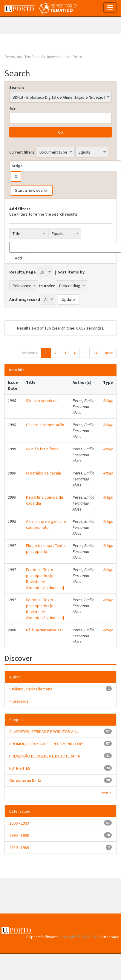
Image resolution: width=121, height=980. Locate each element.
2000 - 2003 (19, 823)
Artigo (108, 401)
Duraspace (110, 937)
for (12, 109)
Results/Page (23, 272)
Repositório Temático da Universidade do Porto (43, 57)
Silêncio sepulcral (42, 401)
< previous (19, 701)
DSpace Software (42, 937)
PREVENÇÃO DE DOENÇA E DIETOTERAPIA (45, 756)
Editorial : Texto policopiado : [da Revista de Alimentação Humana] (45, 579)
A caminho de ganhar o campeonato (46, 524)
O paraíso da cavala (43, 473)
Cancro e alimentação (45, 425)
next (109, 353)
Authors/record (25, 299)
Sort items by (71, 272)
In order (47, 286)
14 (95, 353)
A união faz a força (42, 449)
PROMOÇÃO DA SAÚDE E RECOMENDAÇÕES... (48, 744)
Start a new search (32, 190)
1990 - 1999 (19, 835)
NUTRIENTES (20, 768)
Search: (17, 87)
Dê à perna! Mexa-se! (44, 630)
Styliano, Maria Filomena (31, 689)
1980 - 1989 (19, 848)
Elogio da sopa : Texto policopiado (45, 548)
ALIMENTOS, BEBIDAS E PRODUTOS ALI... (44, 732)
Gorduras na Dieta (25, 780)
